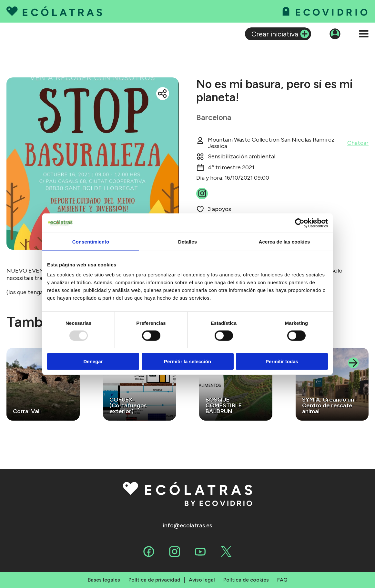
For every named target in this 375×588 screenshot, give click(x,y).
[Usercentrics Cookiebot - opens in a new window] (300, 223)
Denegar (93, 361)
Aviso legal (202, 580)
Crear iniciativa (275, 34)
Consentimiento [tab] (91, 241)
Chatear (358, 143)
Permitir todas (282, 361)
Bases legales (104, 580)
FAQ (282, 580)
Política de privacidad (154, 580)
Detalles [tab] (187, 241)
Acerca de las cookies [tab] (284, 241)
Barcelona (214, 117)
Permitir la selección (187, 361)
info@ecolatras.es (187, 526)
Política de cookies (246, 580)
